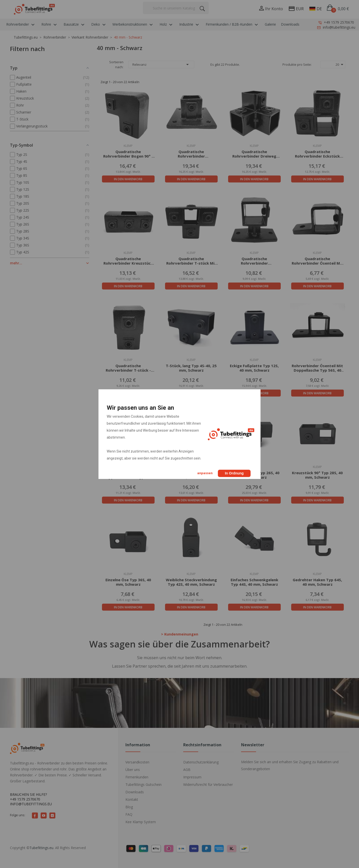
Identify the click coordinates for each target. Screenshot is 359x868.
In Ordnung (234, 473)
